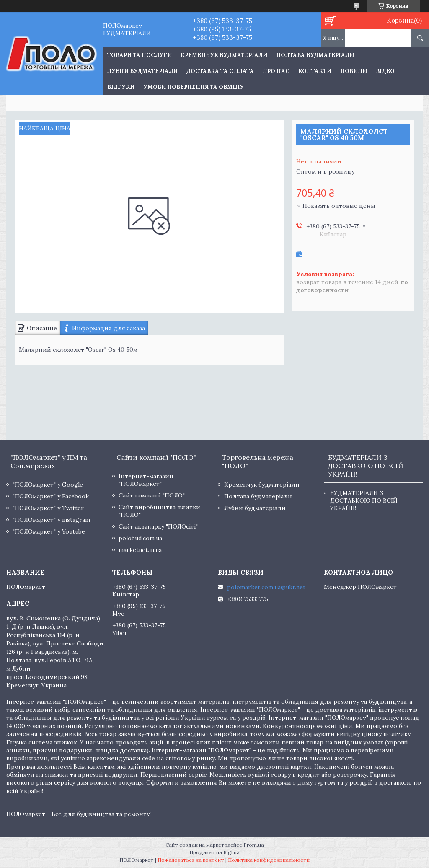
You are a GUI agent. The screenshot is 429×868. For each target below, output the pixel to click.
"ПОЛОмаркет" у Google (48, 485)
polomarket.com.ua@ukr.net (266, 587)
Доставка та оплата (220, 71)
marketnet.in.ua (140, 550)
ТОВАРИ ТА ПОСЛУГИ (140, 55)
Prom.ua (254, 845)
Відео (385, 71)
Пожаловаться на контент (191, 860)
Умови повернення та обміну (194, 87)
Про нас (276, 71)
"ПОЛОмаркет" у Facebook (51, 496)
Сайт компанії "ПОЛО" (152, 495)
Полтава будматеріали (315, 55)
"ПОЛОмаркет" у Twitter (48, 508)
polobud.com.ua (140, 538)
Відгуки (121, 87)
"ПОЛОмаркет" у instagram (51, 520)
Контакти (315, 71)
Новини (354, 71)
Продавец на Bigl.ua (214, 852)
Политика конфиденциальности (269, 860)
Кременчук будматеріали (224, 55)
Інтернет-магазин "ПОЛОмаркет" (146, 480)
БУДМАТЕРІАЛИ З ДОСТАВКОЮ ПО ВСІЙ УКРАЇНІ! (364, 500)
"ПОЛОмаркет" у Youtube (49, 531)
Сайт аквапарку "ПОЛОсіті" (158, 526)
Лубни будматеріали (142, 71)
